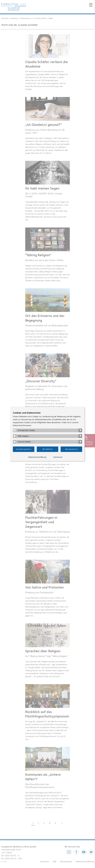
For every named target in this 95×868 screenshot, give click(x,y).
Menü (91, 5)
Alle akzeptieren (71, 449)
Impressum (58, 457)
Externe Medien (24, 442)
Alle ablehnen (48, 449)
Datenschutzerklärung (37, 457)
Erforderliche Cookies (26, 430)
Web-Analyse (23, 436)
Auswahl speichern (24, 449)
